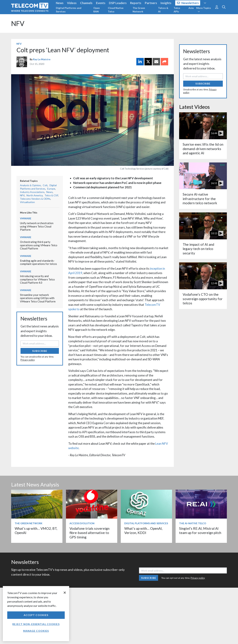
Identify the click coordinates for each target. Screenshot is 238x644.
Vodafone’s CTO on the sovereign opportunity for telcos (203, 299)
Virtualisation (27, 202)
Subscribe (40, 351)
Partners (151, 3)
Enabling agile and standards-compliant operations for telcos (38, 262)
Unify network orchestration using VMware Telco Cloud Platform (37, 226)
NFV (18, 23)
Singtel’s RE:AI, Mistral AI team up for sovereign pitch (200, 531)
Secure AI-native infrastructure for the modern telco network (200, 199)
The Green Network (139, 10)
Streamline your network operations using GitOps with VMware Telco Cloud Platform (38, 298)
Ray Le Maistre (42, 59)
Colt (45, 185)
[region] (36, 614)
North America (35, 195)
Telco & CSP (51, 195)
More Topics (204, 10)
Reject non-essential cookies (36, 624)
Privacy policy (28, 360)
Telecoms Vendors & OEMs (35, 199)
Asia (191, 8)
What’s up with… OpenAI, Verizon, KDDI (143, 531)
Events (101, 3)
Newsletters (188, 3)
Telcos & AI (163, 10)
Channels (86, 3)
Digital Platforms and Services (69, 10)
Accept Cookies (36, 615)
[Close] (65, 593)
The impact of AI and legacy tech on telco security (198, 249)
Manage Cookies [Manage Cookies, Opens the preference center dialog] (36, 631)
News (60, 3)
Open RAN (97, 10)
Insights (166, 3)
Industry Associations (32, 192)
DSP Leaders (118, 3)
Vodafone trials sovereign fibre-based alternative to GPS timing (89, 533)
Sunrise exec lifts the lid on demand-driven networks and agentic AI (203, 149)
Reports (136, 3)
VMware (26, 218)
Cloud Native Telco (116, 10)
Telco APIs (177, 10)
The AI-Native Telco (193, 523)
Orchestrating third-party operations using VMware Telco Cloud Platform (39, 245)
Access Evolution (82, 523)
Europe (51, 189)
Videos (72, 3)
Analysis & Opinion (30, 185)
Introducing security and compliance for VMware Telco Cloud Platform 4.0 (37, 279)
